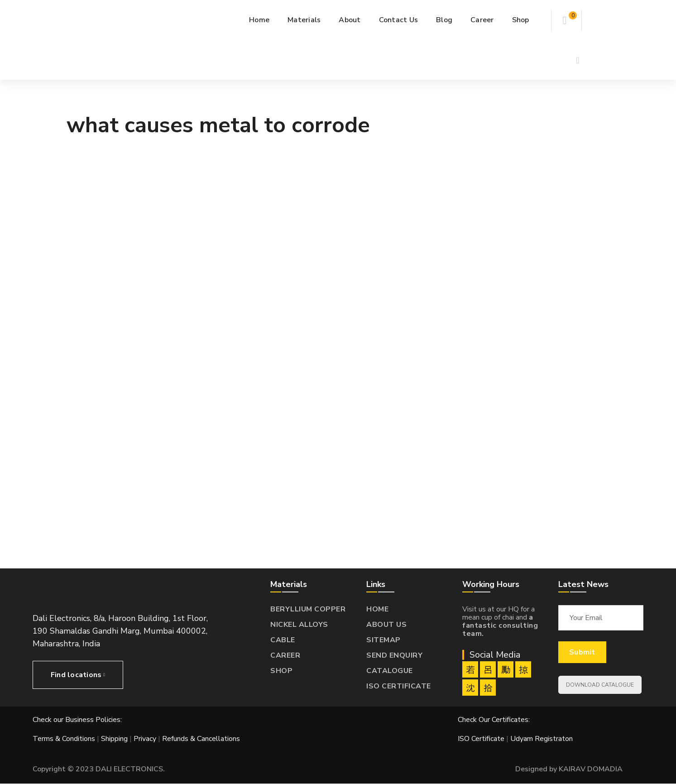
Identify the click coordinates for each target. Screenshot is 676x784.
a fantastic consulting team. (500, 625)
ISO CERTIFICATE (399, 686)
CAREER (285, 655)
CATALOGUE (390, 671)
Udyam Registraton (542, 739)
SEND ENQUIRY (394, 655)
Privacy (145, 739)
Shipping (114, 739)
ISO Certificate (482, 739)
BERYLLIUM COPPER (308, 609)
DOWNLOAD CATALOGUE (600, 685)
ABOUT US (386, 625)
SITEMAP (384, 640)
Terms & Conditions (64, 739)
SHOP (281, 671)
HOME (377, 609)
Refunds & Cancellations (201, 739)
